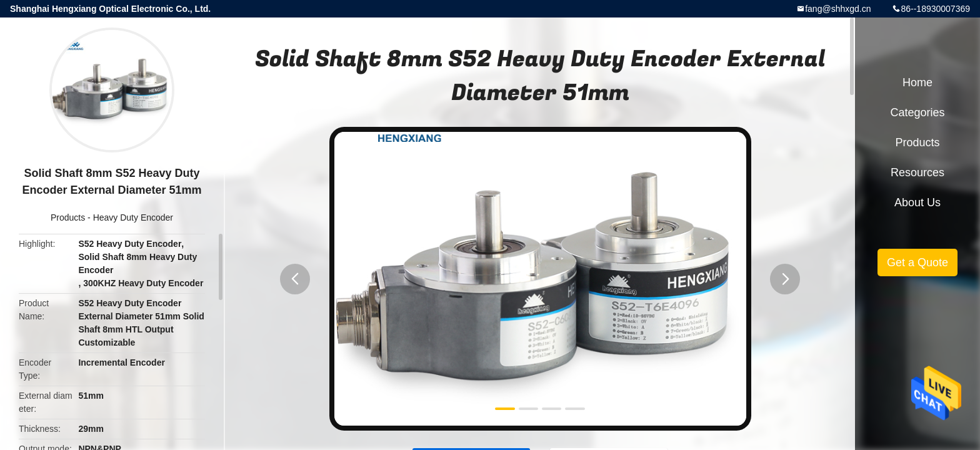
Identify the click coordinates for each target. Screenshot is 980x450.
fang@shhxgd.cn (838, 9)
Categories (917, 112)
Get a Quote (917, 262)
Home (917, 82)
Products (68, 217)
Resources (917, 172)
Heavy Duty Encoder (133, 217)
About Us (917, 202)
